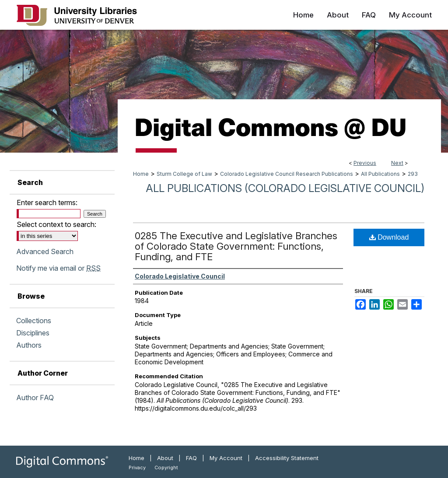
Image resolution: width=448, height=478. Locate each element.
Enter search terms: (47, 202)
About (165, 458)
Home (141, 174)
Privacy (137, 468)
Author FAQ (35, 398)
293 (413, 174)
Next (397, 163)
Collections (34, 321)
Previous (365, 163)
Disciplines (33, 333)
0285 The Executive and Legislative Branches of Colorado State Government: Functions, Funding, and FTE (236, 246)
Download (389, 237)
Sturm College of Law (184, 174)
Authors (29, 345)
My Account (226, 458)
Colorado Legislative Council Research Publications (287, 174)
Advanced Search (45, 251)
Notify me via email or (58, 268)
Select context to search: (56, 224)
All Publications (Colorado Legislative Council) (285, 188)
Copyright (166, 468)
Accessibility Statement (287, 458)
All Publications (380, 174)
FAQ (191, 458)
